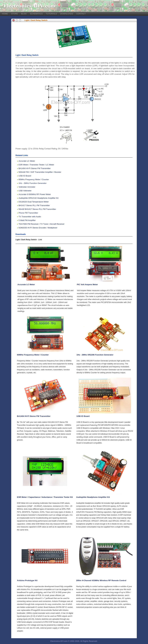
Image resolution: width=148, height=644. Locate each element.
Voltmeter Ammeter (27, 187)
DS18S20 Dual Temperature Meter (34, 202)
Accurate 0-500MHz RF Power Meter (35, 194)
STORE (14, 14)
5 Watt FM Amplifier (27, 220)
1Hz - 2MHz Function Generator (33, 183)
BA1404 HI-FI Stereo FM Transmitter (35, 168)
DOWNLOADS (67, 14)
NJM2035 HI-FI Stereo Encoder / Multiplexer (38, 228)
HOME (5, 14)
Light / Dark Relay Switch (36, 20)
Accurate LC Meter (27, 161)
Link (40, 240)
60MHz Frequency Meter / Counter (34, 179)
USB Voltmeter (25, 191)
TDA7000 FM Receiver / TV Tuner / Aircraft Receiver (42, 224)
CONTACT (81, 14)
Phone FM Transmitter (28, 213)
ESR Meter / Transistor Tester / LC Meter (36, 165)
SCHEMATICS (36, 14)
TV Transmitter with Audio (30, 217)
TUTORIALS (51, 14)
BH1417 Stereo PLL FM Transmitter (34, 205)
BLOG (24, 14)
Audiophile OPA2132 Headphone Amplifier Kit (38, 198)
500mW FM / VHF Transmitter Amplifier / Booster (40, 172)
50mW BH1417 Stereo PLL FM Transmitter (37, 209)
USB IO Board (25, 176)
